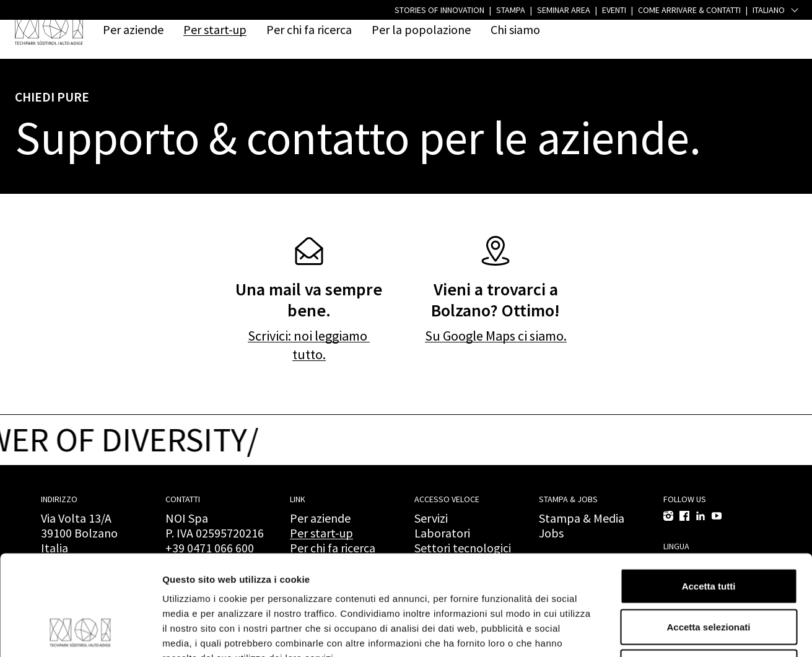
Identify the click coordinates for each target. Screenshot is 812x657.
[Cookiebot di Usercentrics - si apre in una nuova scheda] (80, 633)
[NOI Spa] (49, 29)
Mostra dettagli (652, 633)
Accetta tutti (709, 494)
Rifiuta (709, 576)
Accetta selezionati (708, 535)
